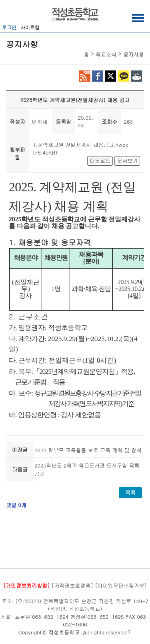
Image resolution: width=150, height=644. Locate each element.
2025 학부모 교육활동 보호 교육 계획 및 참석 (88, 450)
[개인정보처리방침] (27, 585)
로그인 (9, 27)
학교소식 (106, 54)
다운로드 (100, 161)
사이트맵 (30, 27)
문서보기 (127, 161)
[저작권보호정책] (72, 585)
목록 (130, 493)
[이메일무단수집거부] (121, 585)
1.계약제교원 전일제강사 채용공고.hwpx (80, 145)
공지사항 (134, 54)
